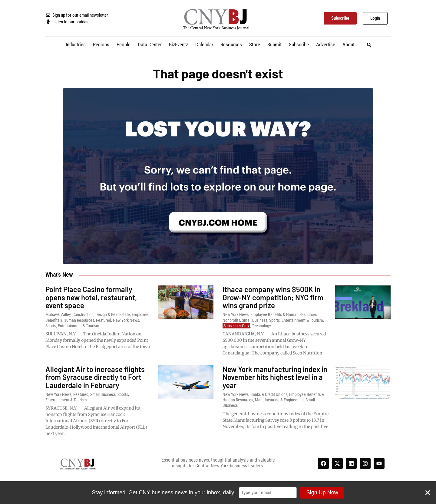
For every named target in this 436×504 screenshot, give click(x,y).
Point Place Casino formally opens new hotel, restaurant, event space (91, 297)
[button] (369, 45)
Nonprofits (231, 320)
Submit (274, 44)
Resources (231, 44)
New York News (126, 320)
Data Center (150, 44)
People (124, 44)
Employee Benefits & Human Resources (284, 315)
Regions (101, 44)
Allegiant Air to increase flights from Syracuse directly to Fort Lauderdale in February (95, 377)
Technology (261, 326)
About (348, 44)
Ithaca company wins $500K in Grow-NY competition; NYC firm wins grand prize (273, 297)
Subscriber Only (236, 326)
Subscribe (299, 44)
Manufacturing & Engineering (279, 400)
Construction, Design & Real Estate (101, 315)
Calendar (204, 44)
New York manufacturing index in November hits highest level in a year (275, 377)
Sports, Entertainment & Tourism (72, 326)
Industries (76, 44)
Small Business (255, 320)
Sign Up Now (322, 492)
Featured (104, 320)
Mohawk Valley (58, 315)
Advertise (326, 44)
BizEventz (178, 44)
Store (255, 44)
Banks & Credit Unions (269, 394)
